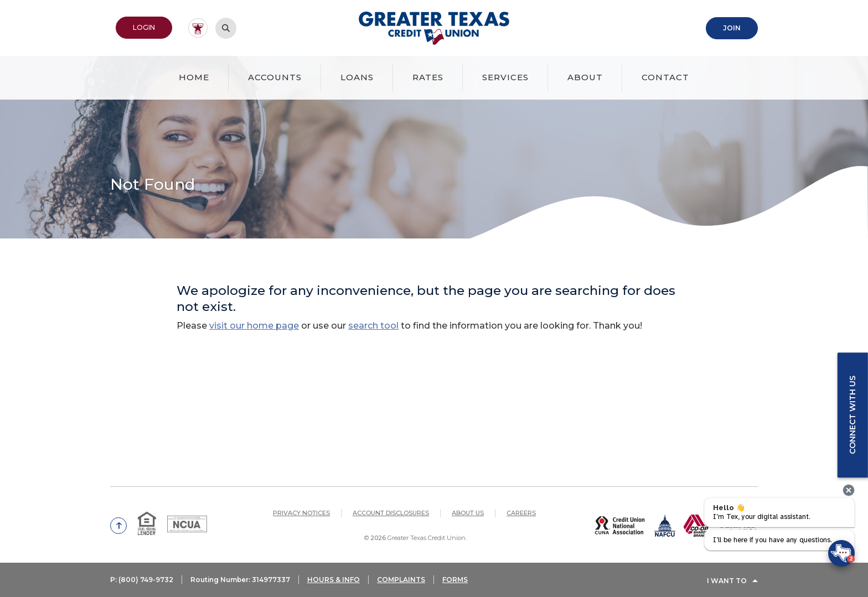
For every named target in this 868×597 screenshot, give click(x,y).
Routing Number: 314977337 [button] (241, 582)
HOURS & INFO (336, 582)
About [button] (585, 77)
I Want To (727, 582)
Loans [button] (357, 77)
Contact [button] (665, 77)
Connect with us (852, 415)
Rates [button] (428, 77)
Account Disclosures (391, 512)
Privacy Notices (301, 512)
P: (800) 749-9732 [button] (142, 582)
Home (194, 77)
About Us (468, 512)
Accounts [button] (275, 77)
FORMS (457, 582)
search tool (373, 325)
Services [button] (505, 77)
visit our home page (254, 325)
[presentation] (849, 490)
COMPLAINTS (403, 582)
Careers (521, 512)
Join (732, 27)
